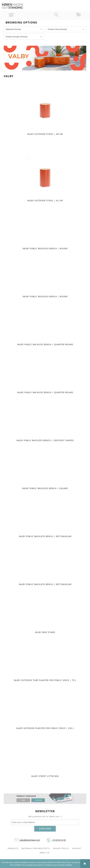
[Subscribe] (45, 829)
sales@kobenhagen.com (30, 840)
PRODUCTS (13, 848)
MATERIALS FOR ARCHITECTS (36, 848)
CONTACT (77, 848)
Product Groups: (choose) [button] (17, 37)
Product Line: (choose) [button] (57, 29)
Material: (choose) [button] (13, 29)
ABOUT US (45, 853)
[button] (11, 15)
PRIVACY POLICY (61, 848)
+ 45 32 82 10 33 (59, 840)
